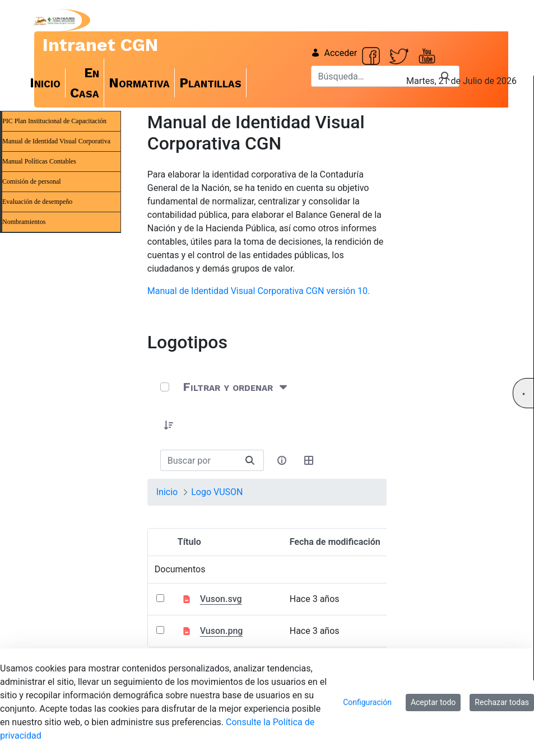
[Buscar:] (199, 460)
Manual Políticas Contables (39, 161)
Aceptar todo (433, 702)
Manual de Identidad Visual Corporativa (56, 141)
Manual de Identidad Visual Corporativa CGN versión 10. (259, 291)
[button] (169, 425)
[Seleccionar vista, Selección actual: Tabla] (309, 460)
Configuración (367, 702)
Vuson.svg (221, 599)
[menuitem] (45, 83)
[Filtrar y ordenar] (236, 387)
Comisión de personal (32, 181)
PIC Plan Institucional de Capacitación (54, 121)
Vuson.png (222, 631)
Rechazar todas (502, 702)
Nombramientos (24, 222)
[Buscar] (372, 76)
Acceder (334, 53)
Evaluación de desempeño (37, 202)
